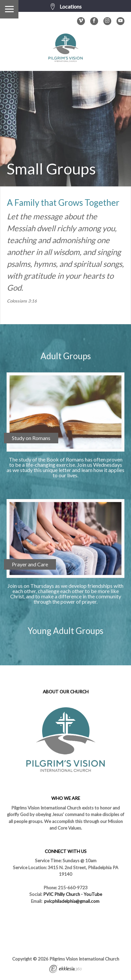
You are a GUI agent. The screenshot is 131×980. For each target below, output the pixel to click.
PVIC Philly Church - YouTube (73, 894)
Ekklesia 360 (65, 970)
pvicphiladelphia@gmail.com (72, 901)
